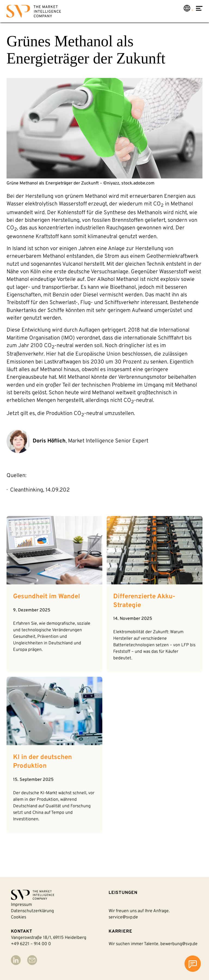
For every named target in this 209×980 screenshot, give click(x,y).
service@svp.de (123, 917)
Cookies (19, 917)
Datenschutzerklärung (32, 911)
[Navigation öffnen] (199, 12)
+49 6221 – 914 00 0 (31, 944)
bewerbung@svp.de (179, 944)
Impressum (21, 905)
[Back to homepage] (34, 12)
